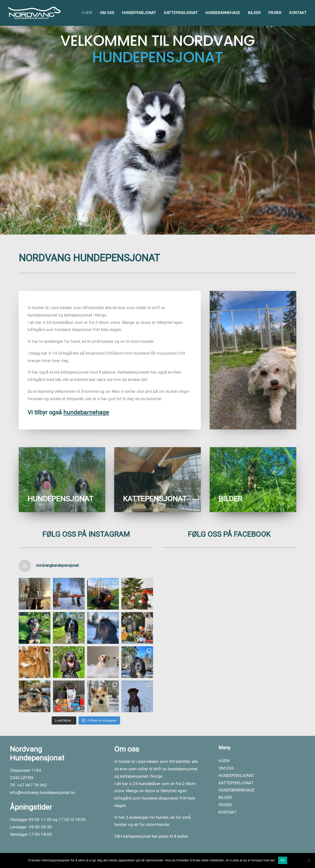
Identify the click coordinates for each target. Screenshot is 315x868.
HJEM (87, 13)
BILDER (254, 13)
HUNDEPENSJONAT (139, 13)
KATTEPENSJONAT (181, 13)
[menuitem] (89, 13)
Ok (283, 860)
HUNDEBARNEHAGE (223, 13)
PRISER (275, 13)
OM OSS (107, 13)
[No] (309, 860)
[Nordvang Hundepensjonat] (34, 13)
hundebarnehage (86, 412)
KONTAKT (298, 13)
